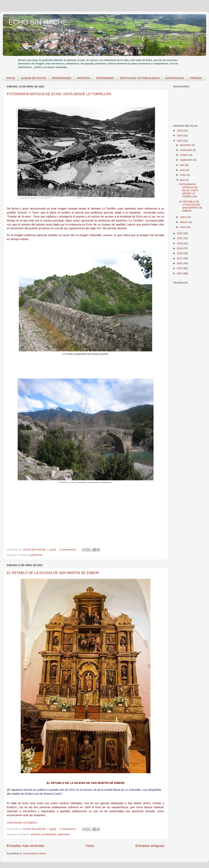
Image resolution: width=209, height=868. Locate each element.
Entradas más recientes (25, 846)
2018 (180, 253)
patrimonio (37, 555)
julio (183, 165)
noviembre (186, 150)
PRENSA (196, 78)
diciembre (186, 145)
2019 (180, 248)
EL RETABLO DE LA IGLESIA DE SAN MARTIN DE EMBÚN (53, 573)
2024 (180, 136)
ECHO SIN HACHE (38, 22)
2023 (180, 141)
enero (184, 227)
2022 (180, 233)
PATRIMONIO (105, 78)
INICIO (11, 78)
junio (183, 170)
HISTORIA (84, 78)
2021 (180, 238)
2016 (180, 263)
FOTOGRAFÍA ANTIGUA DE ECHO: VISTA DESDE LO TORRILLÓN (59, 94)
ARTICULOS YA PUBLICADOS (140, 78)
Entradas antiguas (150, 846)
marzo (184, 217)
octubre (185, 155)
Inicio (90, 846)
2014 (180, 273)
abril (183, 180)
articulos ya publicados (44, 834)
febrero (184, 222)
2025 (180, 131)
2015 (180, 268)
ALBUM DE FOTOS (34, 78)
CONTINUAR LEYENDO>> (22, 823)
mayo (183, 175)
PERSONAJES (62, 78)
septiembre (187, 160)
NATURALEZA (175, 78)
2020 (180, 243)
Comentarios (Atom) (34, 853)
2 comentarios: (68, 550)
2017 (180, 258)
